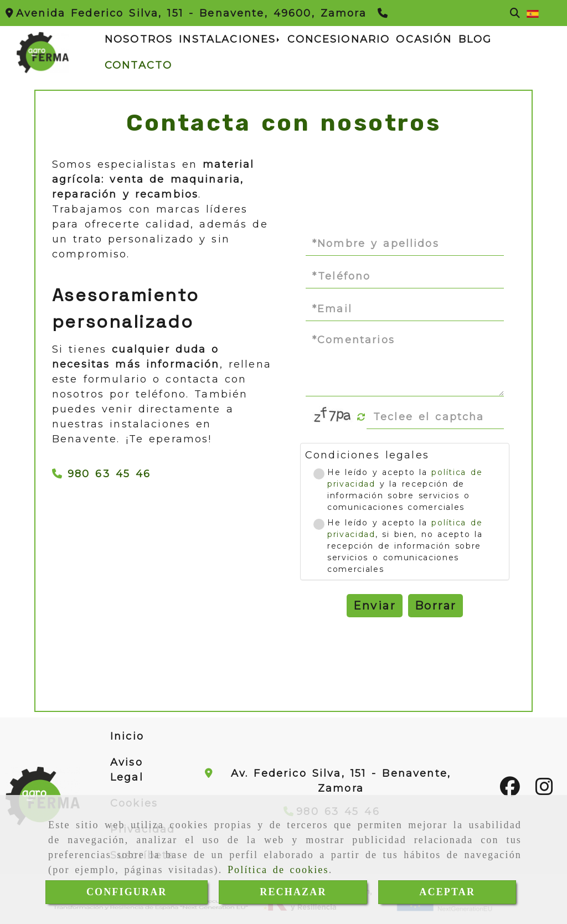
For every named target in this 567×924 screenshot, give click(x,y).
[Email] (405, 309)
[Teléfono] (384, 13)
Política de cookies (278, 870)
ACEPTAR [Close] (447, 892)
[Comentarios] (405, 363)
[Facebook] (510, 791)
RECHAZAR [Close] (293, 892)
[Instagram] (544, 791)
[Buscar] (515, 14)
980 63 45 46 (102, 474)
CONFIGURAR (127, 892)
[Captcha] (435, 417)
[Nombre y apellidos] (405, 244)
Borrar (435, 606)
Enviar (375, 606)
